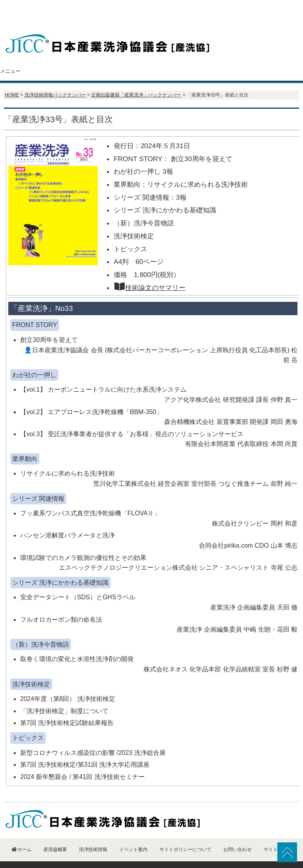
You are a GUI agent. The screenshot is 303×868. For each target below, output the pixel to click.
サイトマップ (278, 834)
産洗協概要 (71, 56)
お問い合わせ (277, 56)
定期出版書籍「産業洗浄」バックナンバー (136, 79)
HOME (12, 79)
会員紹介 (123, 56)
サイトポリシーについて (185, 834)
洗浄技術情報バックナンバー (55, 79)
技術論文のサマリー (150, 272)
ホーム (23, 56)
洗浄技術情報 (174, 56)
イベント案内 (226, 56)
